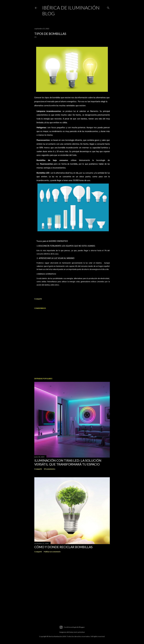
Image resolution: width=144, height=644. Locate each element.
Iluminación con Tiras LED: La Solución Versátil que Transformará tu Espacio (68, 462)
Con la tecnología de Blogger (72, 627)
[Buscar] (108, 7)
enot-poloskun (79, 632)
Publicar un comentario (52, 552)
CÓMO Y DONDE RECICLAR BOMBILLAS (63, 547)
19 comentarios (49, 469)
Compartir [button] (38, 299)
